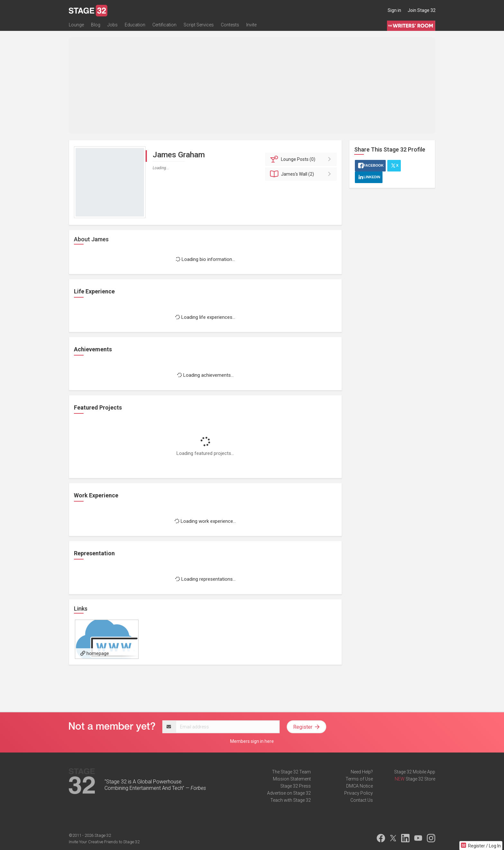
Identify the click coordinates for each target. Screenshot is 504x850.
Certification (164, 25)
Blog (96, 25)
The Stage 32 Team (291, 772)
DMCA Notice (360, 786)
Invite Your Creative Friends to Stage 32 (104, 842)
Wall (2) (302, 174)
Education (135, 25)
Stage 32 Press (296, 786)
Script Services (199, 25)
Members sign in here (252, 741)
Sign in (394, 10)
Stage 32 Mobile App (415, 772)
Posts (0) (302, 159)
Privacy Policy (359, 793)
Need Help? (362, 772)
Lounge (76, 25)
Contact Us (362, 800)
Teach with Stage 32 (291, 800)
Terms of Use (359, 779)
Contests (230, 25)
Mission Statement (292, 779)
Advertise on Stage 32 (289, 793)
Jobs (113, 25)
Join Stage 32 (422, 10)
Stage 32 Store (420, 779)
